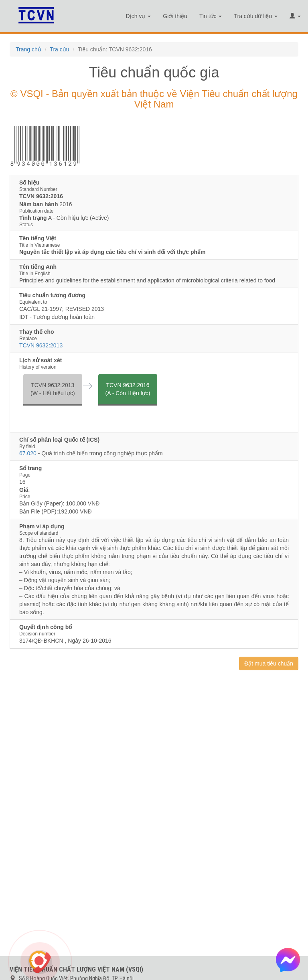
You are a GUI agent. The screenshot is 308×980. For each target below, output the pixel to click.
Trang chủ (28, 49)
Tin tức (211, 16)
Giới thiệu (175, 16)
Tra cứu (59, 49)
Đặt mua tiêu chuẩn (269, 663)
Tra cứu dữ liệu (256, 16)
